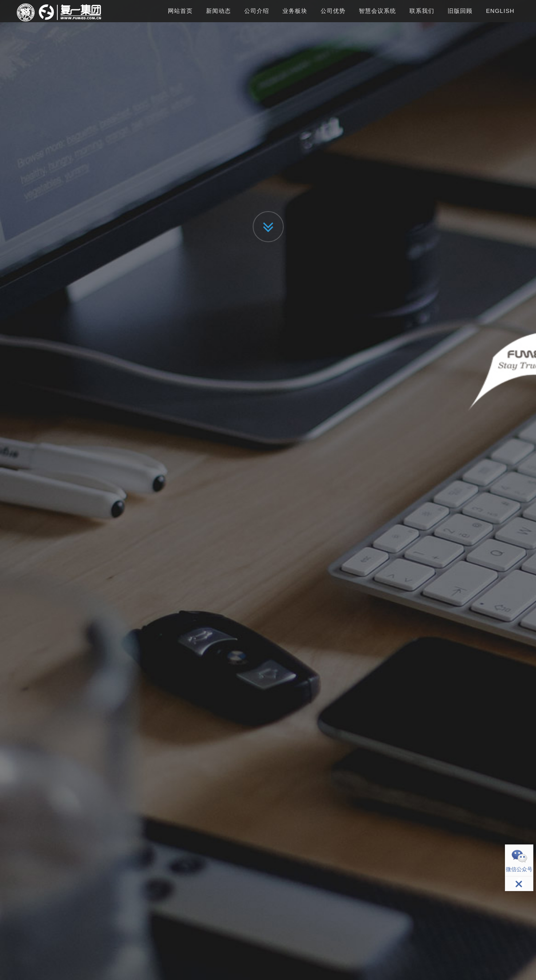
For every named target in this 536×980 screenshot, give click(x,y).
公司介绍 (257, 11)
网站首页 (180, 11)
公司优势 (333, 11)
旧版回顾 (460, 11)
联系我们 (422, 11)
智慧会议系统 (377, 11)
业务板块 (295, 11)
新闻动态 (218, 11)
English (500, 11)
